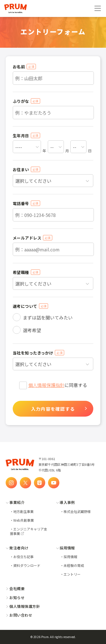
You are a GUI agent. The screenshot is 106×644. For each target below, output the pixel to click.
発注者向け (17, 548)
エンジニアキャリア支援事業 (29, 531)
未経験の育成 (74, 565)
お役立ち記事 (23, 557)
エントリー (72, 574)
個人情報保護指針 (46, 385)
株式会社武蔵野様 (77, 511)
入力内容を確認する (53, 409)
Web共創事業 (24, 520)
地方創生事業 (23, 511)
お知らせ (15, 598)
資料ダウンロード (27, 565)
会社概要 (15, 588)
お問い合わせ (19, 615)
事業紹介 (15, 502)
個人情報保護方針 (23, 606)
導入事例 (65, 502)
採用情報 (65, 548)
